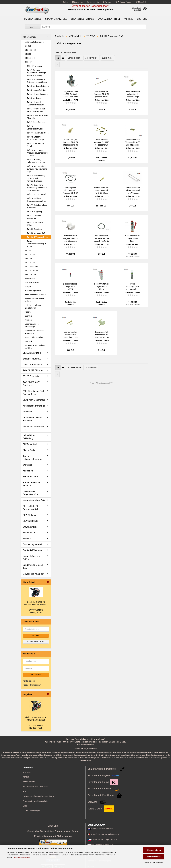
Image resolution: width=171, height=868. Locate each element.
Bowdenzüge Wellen (33, 291)
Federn (28, 312)
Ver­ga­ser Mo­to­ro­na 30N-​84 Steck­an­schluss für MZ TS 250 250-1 (71, 94)
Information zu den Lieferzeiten (36, 786)
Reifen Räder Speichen (34, 337)
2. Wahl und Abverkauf (34, 574)
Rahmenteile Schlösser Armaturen (34, 332)
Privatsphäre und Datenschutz (35, 801)
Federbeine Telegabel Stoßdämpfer (33, 307)
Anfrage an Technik (124, 2)
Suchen (64, 2)
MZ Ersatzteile (33, 19)
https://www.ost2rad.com (102, 829)
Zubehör (27, 539)
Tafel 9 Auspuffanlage (36, 122)
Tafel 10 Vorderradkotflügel (35, 127)
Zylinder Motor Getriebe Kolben (35, 300)
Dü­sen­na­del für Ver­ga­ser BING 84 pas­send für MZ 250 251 (102, 94)
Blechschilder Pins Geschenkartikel (31, 508)
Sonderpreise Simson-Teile (33, 567)
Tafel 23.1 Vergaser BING (37, 237)
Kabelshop (28, 471)
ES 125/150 (30, 262)
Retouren (107, 2)
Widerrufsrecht (29, 782)
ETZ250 (28, 54)
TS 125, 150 (30, 254)
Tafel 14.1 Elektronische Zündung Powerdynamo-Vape (37, 169)
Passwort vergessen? (32, 685)
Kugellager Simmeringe (34, 406)
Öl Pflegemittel (30, 444)
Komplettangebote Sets (34, 500)
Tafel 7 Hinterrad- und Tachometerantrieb (36, 110)
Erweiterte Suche (36, 642)
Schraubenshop (30, 477)
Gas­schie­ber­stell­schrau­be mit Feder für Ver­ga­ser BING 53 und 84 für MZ (133, 94)
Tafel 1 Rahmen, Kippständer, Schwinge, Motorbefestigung (36, 73)
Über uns (142, 19)
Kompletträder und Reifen (32, 558)
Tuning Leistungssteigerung (32, 458)
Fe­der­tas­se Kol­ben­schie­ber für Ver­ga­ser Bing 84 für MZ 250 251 (102, 335)
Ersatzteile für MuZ (82, 19)
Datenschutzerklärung (21, 857)
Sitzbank (28, 341)
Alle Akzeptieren (154, 850)
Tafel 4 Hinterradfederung (37, 94)
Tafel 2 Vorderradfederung (38, 86)
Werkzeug (27, 465)
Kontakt (26, 777)
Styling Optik (29, 450)
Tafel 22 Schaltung (35, 229)
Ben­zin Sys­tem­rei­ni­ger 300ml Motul (102, 287)
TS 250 (28, 250)
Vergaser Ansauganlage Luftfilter (35, 347)
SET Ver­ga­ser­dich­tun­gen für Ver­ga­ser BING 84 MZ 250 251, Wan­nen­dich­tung (71, 190)
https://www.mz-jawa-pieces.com (105, 834)
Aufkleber (27, 412)
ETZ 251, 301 (30, 58)
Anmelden (36, 675)
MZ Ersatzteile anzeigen (35, 42)
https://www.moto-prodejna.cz (104, 839)
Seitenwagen (30, 279)
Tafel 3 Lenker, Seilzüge (36, 90)
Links (25, 806)
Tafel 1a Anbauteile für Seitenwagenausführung (37, 81)
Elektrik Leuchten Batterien (36, 295)
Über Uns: (53, 826)
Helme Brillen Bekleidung (29, 437)
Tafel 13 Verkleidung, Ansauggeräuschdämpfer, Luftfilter (38, 153)
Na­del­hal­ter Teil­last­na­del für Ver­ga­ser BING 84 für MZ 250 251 (102, 239)
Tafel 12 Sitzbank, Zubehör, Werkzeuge (35, 138)
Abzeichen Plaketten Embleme (32, 419)
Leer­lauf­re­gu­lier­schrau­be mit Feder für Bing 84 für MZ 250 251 (71, 335)
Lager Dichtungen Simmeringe (32, 325)
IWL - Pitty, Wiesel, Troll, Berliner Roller (34, 393)
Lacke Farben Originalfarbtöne (31, 493)
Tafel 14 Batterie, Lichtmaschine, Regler (36, 161)
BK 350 (28, 46)
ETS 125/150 (30, 274)
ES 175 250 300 (31, 266)
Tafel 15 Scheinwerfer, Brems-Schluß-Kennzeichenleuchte (36, 178)
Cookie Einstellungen (31, 810)
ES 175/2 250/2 (31, 270)
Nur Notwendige (154, 857)
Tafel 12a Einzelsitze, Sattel (35, 145)
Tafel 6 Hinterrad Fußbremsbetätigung (36, 103)
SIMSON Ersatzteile (56, 19)
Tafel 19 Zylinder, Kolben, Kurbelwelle (37, 206)
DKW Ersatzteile (30, 521)
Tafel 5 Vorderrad (34, 98)
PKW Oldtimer (29, 515)
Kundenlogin (93, 2)
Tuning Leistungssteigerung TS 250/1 (37, 244)
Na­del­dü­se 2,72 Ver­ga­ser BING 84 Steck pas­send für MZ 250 (71, 142)
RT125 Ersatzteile (31, 376)
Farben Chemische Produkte (32, 484)
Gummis (28, 316)
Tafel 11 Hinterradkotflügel (38, 133)
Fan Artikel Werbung (32, 550)
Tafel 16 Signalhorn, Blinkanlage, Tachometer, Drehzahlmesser (37, 188)
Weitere (129, 19)
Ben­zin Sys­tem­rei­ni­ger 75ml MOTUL (71, 287)
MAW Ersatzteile (30, 533)
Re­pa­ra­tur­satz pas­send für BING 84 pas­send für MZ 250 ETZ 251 (102, 142)
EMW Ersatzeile (30, 527)
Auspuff (28, 287)
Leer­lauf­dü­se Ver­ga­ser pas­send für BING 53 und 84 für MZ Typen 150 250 (102, 190)
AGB (25, 791)
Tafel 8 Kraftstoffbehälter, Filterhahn (37, 117)
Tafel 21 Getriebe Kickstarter (34, 217)
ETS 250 (28, 258)
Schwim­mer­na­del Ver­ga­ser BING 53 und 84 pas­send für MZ (133, 142)
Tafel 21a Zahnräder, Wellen (35, 224)
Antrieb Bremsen (32, 283)
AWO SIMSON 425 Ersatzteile (31, 384)
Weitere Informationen (154, 862)
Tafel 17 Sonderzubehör (37, 194)
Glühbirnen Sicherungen (34, 400)
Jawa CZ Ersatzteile (109, 19)
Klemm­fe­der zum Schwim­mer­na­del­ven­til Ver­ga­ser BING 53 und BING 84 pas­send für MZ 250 (133, 190)
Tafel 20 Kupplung (34, 212)
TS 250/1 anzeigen (35, 66)
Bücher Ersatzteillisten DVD (33, 428)
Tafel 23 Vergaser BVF (36, 233)
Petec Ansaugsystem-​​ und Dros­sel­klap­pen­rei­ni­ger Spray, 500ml (133, 287)
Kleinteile (29, 320)
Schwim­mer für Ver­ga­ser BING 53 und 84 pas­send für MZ (71, 239)
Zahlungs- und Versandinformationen (38, 796)
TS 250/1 (29, 62)
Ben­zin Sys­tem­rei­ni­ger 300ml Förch (133, 238)
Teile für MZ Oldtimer (33, 370)
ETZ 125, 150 (30, 50)
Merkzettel (141, 2)
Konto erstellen (29, 681)
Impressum (27, 772)
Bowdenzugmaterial (32, 544)
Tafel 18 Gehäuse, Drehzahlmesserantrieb (36, 200)
